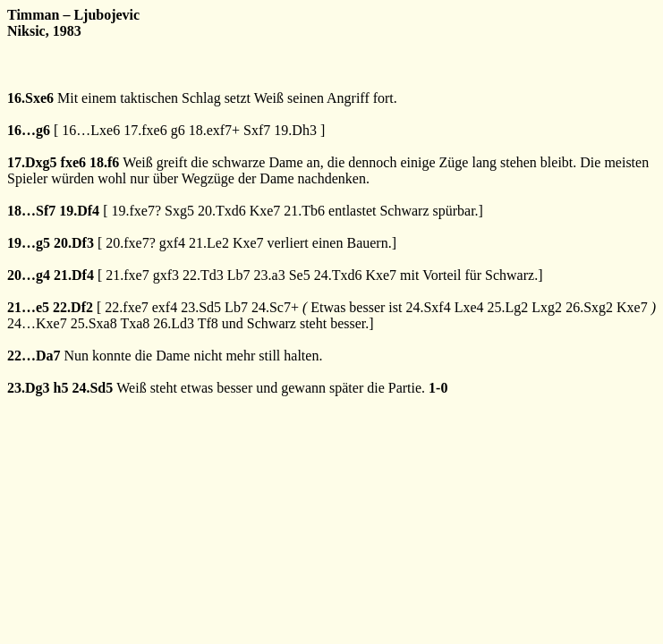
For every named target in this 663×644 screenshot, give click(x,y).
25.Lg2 (508, 307)
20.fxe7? (131, 243)
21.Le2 (209, 243)
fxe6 (73, 162)
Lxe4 (469, 307)
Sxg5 (179, 211)
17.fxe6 (145, 130)
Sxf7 (257, 130)
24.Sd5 (92, 388)
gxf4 (172, 243)
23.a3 (270, 275)
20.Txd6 (222, 211)
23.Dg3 (29, 388)
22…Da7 (34, 356)
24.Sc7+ (275, 307)
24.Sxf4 (428, 307)
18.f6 (104, 162)
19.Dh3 (295, 130)
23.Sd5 (201, 307)
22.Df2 (73, 307)
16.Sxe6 (30, 98)
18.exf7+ (214, 130)
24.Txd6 (338, 275)
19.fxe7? (136, 211)
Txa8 (135, 323)
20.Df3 (74, 243)
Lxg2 (547, 307)
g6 (178, 130)
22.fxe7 (126, 307)
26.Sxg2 (589, 307)
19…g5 (29, 243)
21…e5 (28, 307)
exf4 (165, 307)
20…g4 (29, 275)
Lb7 (239, 275)
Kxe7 (265, 211)
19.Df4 (79, 211)
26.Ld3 (174, 323)
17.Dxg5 (32, 162)
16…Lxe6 (91, 130)
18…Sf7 (31, 211)
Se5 (300, 275)
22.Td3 (203, 275)
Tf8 (208, 323)
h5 (61, 388)
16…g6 (29, 130)
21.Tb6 (304, 211)
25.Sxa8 (94, 323)
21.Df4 (74, 275)
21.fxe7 (127, 275)
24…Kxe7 (37, 323)
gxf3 (166, 275)
